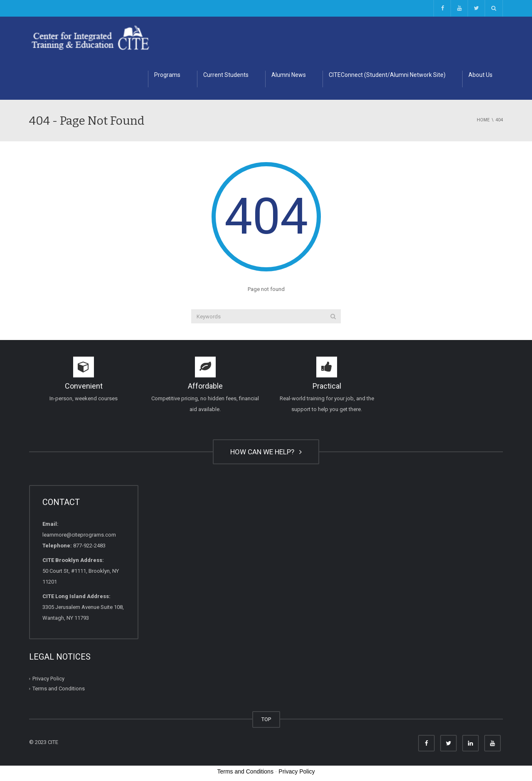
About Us (480, 75)
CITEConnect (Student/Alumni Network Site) (387, 75)
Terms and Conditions (59, 689)
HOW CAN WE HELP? (266, 452)
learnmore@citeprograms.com (79, 535)
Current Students (226, 75)
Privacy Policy (48, 679)
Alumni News (289, 75)
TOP (266, 719)
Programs (167, 75)
